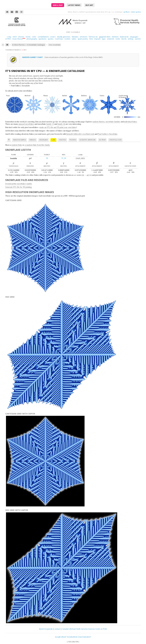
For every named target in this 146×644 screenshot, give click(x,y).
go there (127, 12)
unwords (111, 39)
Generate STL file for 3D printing (18, 187)
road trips (59, 39)
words (124, 39)
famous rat (93, 37)
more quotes (136, 12)
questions (42, 39)
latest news (74, 5)
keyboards (124, 37)
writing (131, 39)
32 (47, 158)
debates (75, 37)
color (34, 37)
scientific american (88, 140)
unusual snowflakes (26, 124)
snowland (44, 140)
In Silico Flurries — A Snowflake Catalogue (29, 45)
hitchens (115, 37)
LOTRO (8, 39)
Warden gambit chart (33, 57)
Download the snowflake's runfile (19, 184)
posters (73, 140)
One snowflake (55, 45)
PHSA (105, 629)
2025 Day (58, 5)
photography (32, 39)
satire (74, 39)
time (91, 39)
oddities (63, 140)
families (33, 140)
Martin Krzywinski (46, 629)
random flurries (99, 122)
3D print (102, 140)
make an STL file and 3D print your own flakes (58, 127)
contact (57, 629)
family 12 (50, 124)
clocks (28, 37)
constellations (43, 37)
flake (53, 140)
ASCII (15, 37)
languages (134, 37)
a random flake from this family (37, 145)
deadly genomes (64, 37)
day (9, 37)
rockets (67, 39)
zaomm (138, 39)
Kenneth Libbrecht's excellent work (80, 134)
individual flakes (131, 122)
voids (118, 39)
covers (53, 37)
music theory (17, 39)
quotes (51, 39)
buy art (89, 5)
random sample (20, 140)
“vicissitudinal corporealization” (79, 637)
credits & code (115, 140)
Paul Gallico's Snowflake (108, 134)
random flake (17, 145)
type (104, 39)
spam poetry (83, 39)
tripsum (97, 39)
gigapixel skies (105, 37)
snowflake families (113, 122)
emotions (84, 37)
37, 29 (64, 158)
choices (21, 37)
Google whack (60, 637)
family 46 (61, 124)
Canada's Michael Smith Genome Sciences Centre (81, 629)
